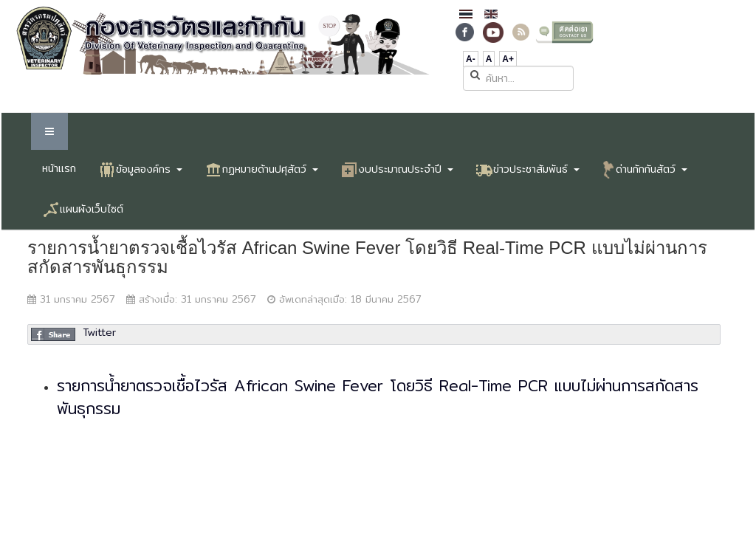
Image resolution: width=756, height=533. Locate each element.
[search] (518, 78)
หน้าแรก (59, 168)
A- (471, 59)
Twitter (99, 332)
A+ (508, 59)
